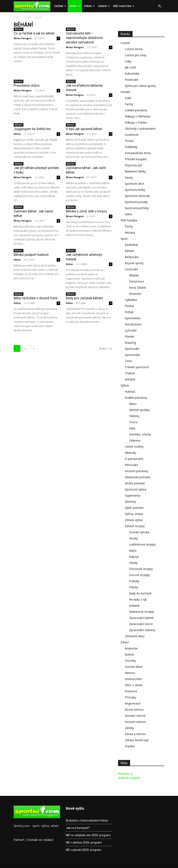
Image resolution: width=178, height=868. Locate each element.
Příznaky (130, 697)
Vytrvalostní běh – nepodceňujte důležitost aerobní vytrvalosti (84, 38)
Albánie (134, 275)
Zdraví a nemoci (135, 734)
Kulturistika (132, 73)
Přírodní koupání (136, 159)
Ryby (132, 428)
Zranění (130, 746)
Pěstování (131, 465)
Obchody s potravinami (140, 129)
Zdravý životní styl (137, 740)
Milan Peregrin (23, 38)
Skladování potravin (138, 477)
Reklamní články (135, 171)
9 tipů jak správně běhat (84, 129)
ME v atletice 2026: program (84, 843)
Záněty (129, 728)
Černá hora (136, 281)
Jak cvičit (130, 67)
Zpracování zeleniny (142, 630)
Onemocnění (133, 679)
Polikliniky (131, 147)
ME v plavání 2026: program (84, 850)
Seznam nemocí (135, 722)
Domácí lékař (134, 667)
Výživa (89, 6)
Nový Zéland (137, 288)
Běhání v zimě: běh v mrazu (86, 211)
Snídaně (134, 606)
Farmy (129, 104)
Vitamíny (130, 502)
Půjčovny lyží (133, 165)
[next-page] (34, 348)
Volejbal (130, 379)
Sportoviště (132, 355)
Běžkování (132, 257)
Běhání (19, 29)
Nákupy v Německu (138, 116)
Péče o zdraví (134, 685)
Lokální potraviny (136, 110)
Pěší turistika (124, 6)
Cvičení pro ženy (135, 55)
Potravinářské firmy (138, 153)
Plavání (129, 336)
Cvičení (60, 6)
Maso (133, 404)
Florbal (129, 306)
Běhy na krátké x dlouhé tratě (36, 298)
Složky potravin (135, 483)
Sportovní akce (135, 184)
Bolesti (129, 654)
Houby (133, 538)
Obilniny (134, 416)
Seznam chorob (135, 716)
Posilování (132, 80)
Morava (130, 232)
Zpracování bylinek (141, 618)
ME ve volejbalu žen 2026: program (88, 835)
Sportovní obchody (137, 196)
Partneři (19, 840)
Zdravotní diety (135, 636)
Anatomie (131, 648)
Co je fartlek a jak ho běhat (34, 33)
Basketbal (131, 245)
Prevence (131, 691)
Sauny (129, 177)
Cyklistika (131, 300)
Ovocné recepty (139, 575)
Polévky (134, 581)
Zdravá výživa (134, 520)
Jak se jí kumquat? (78, 828)
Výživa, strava (134, 514)
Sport (75, 6)
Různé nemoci (134, 710)
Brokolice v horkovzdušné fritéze (87, 821)
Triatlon (130, 373)
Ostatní (125, 92)
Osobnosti (132, 135)
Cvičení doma (134, 49)
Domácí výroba (139, 532)
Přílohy (134, 587)
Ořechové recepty (141, 569)
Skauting (130, 343)
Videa (128, 214)
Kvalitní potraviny (136, 398)
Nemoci (130, 673)
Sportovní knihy (135, 190)
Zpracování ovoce (141, 624)
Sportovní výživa (135, 489)
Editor (17, 134)
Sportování (132, 349)
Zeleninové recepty (142, 612)
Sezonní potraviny (137, 471)
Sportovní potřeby (137, 208)
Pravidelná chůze (27, 85)
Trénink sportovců (137, 367)
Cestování (131, 269)
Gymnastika (133, 318)
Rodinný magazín (129, 778)
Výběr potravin (134, 508)
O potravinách (134, 459)
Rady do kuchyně (140, 593)
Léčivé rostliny (134, 447)
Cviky (128, 61)
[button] (160, 6)
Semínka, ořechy (140, 434)
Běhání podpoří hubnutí (31, 255)
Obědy (133, 563)
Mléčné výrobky (139, 410)
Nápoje (134, 557)
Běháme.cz (125, 774)
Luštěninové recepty (142, 544)
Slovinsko (135, 294)
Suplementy (133, 495)
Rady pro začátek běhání (84, 298)
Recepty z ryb (138, 599)
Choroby (130, 661)
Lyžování (131, 330)
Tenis (128, 361)
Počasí (129, 141)
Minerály (130, 453)
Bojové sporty (134, 263)
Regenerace (133, 703)
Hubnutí (130, 391)
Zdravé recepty (135, 526)
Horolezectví (133, 324)
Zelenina (135, 440)
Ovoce (133, 422)
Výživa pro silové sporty (140, 86)
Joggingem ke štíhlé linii (32, 129)
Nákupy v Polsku (136, 122)
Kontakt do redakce (40, 840)
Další (128, 98)
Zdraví (104, 6)
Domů (17, 17)
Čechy (129, 226)
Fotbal (129, 312)
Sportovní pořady (136, 202)
